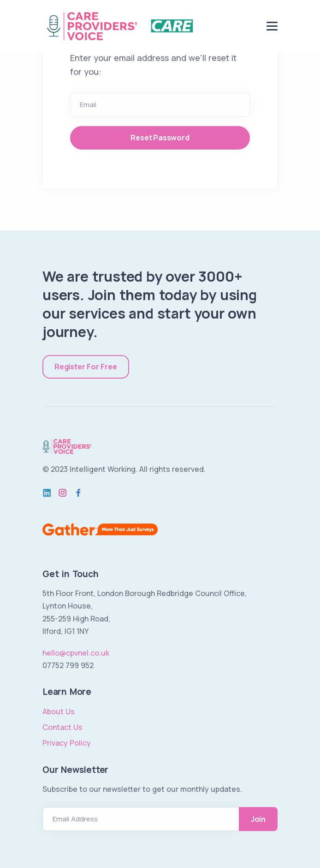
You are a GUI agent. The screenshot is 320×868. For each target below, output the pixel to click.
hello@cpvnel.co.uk (76, 653)
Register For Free (86, 367)
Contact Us (62, 727)
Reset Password (160, 138)
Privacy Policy (67, 743)
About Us (59, 711)
